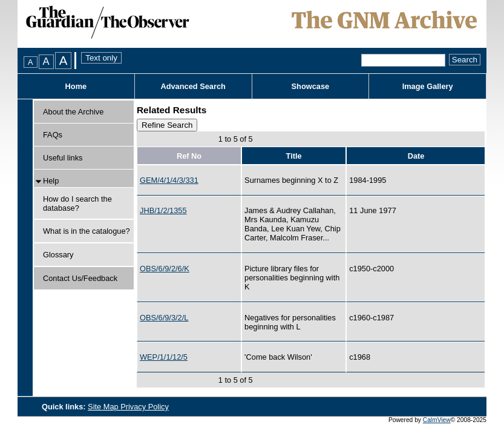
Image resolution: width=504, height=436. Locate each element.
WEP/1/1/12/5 (164, 357)
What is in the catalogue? (87, 231)
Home (76, 86)
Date (416, 156)
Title (294, 156)
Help (51, 181)
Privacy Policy (145, 407)
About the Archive (73, 112)
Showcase (311, 86)
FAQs (53, 135)
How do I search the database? (77, 203)
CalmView (437, 420)
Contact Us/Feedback (80, 278)
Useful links (63, 158)
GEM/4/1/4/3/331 (169, 180)
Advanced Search (193, 86)
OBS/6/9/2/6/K (165, 269)
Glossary (58, 255)
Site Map (104, 407)
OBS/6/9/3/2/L (164, 318)
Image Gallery (428, 86)
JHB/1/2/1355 (163, 210)
